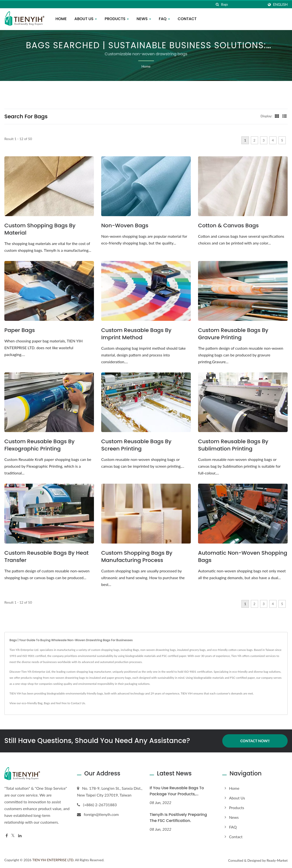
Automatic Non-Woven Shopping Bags (243, 557)
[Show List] (284, 116)
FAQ (164, 19)
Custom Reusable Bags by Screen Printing (136, 445)
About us (86, 19)
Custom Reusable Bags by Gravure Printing (233, 334)
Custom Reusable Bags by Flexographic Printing (39, 445)
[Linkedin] (20, 836)
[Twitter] (13, 836)
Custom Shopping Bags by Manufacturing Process (137, 557)
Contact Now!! (255, 741)
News (144, 19)
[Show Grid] (277, 116)
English (280, 5)
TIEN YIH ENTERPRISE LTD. (53, 860)
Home (61, 19)
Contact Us (78, 703)
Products (117, 19)
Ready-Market (277, 860)
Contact (187, 19)
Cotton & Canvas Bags (228, 226)
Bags (47, 703)
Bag (40, 703)
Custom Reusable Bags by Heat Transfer (46, 557)
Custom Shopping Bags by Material (40, 229)
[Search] (243, 4)
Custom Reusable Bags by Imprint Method (136, 334)
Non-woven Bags (125, 226)
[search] (217, 4)
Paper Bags (20, 330)
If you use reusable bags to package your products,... (177, 791)
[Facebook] (7, 836)
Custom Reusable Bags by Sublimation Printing (233, 445)
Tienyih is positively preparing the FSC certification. (178, 818)
